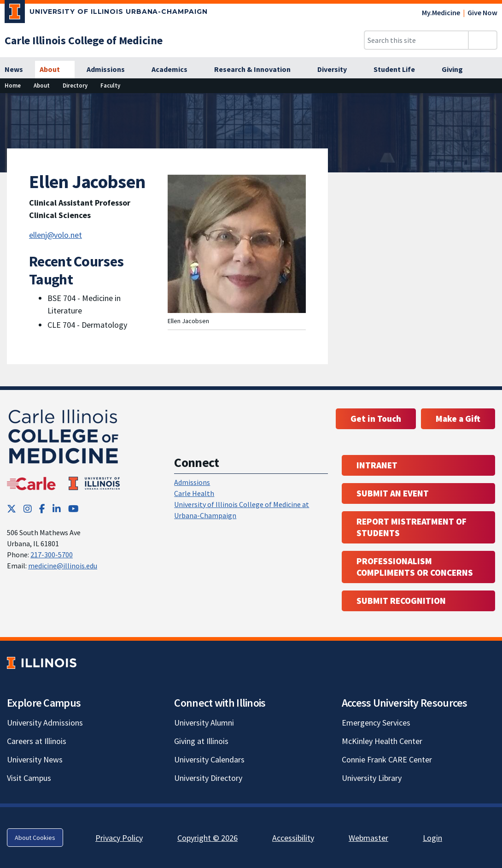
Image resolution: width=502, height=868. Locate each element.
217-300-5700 (52, 555)
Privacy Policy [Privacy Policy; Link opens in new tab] (119, 838)
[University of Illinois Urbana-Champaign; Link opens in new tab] (106, 13)
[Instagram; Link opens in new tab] (28, 509)
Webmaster (368, 838)
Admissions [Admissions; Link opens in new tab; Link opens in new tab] (192, 482)
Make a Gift (458, 419)
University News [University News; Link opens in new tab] (35, 759)
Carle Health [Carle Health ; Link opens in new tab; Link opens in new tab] (194, 493)
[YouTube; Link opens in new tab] (73, 509)
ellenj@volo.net (55, 235)
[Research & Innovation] (257, 70)
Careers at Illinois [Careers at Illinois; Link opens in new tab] (37, 741)
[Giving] (457, 70)
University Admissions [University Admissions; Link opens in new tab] (45, 723)
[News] (14, 70)
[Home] (13, 86)
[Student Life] (399, 70)
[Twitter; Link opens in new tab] (12, 509)
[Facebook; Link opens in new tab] (42, 509)
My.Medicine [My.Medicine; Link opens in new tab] (441, 12)
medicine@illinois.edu (63, 566)
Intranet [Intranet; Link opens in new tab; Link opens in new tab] (377, 465)
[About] (55, 70)
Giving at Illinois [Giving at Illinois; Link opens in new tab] (201, 741)
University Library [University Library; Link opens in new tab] (372, 778)
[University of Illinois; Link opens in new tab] (42, 663)
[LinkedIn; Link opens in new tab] (57, 509)
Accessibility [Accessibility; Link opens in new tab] (293, 838)
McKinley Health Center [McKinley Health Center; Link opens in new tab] (382, 741)
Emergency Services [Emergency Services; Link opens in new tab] (376, 723)
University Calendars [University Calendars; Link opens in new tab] (209, 759)
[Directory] (75, 86)
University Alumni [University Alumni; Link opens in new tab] (204, 723)
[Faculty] (110, 86)
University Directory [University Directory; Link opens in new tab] (208, 778)
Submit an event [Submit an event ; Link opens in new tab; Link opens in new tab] (393, 493)
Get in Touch (376, 419)
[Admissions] (111, 70)
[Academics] (175, 70)
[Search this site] (416, 40)
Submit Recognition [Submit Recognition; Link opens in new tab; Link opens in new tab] (401, 601)
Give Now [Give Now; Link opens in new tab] (482, 12)
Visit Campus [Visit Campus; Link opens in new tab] (29, 778)
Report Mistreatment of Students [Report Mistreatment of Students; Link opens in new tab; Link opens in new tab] (412, 527)
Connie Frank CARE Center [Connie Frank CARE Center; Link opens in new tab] (387, 759)
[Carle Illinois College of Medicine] (84, 40)
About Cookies (35, 838)
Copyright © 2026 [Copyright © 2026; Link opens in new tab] (207, 838)
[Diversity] (337, 70)
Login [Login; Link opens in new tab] (432, 838)
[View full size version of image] (489, 103)
